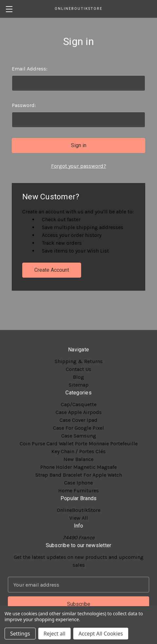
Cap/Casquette (79, 404)
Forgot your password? (79, 166)
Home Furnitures (78, 491)
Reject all (54, 634)
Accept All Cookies (101, 634)
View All (79, 518)
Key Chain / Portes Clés (78, 451)
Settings (20, 634)
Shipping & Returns (79, 361)
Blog (78, 377)
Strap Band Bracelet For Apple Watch (79, 475)
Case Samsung (79, 436)
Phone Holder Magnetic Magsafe (78, 467)
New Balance (78, 459)
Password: (24, 105)
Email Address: (30, 69)
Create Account (52, 270)
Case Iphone (78, 483)
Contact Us (78, 369)
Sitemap (79, 385)
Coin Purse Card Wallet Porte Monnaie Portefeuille (79, 444)
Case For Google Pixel (78, 428)
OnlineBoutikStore (79, 510)
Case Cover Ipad (78, 420)
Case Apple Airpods (79, 412)
